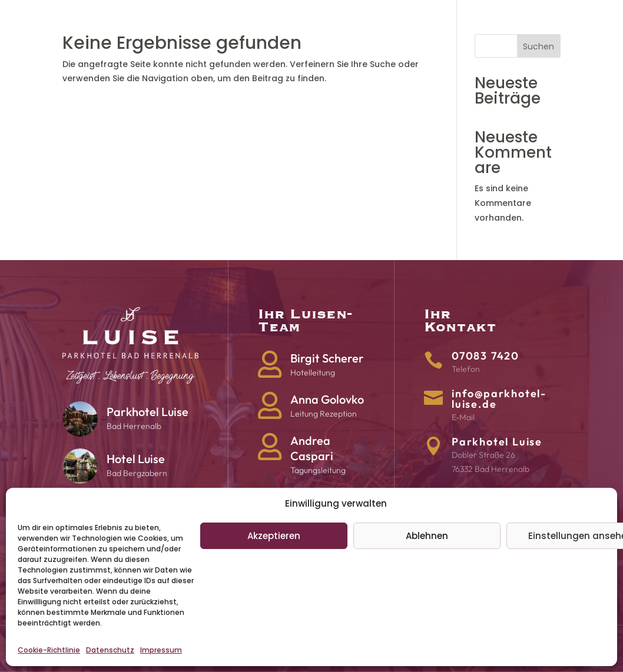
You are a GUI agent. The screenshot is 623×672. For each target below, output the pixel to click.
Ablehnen (427, 536)
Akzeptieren (274, 536)
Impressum (161, 650)
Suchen (539, 46)
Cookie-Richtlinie (49, 650)
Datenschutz (110, 650)
